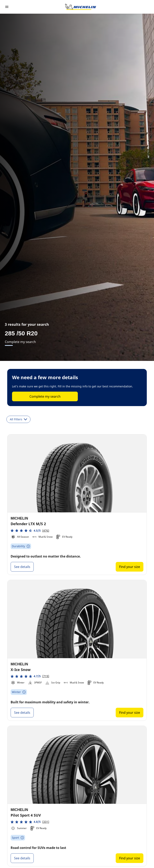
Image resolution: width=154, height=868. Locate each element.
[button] (30, 531)
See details (22, 567)
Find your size (130, 567)
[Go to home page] (81, 7)
